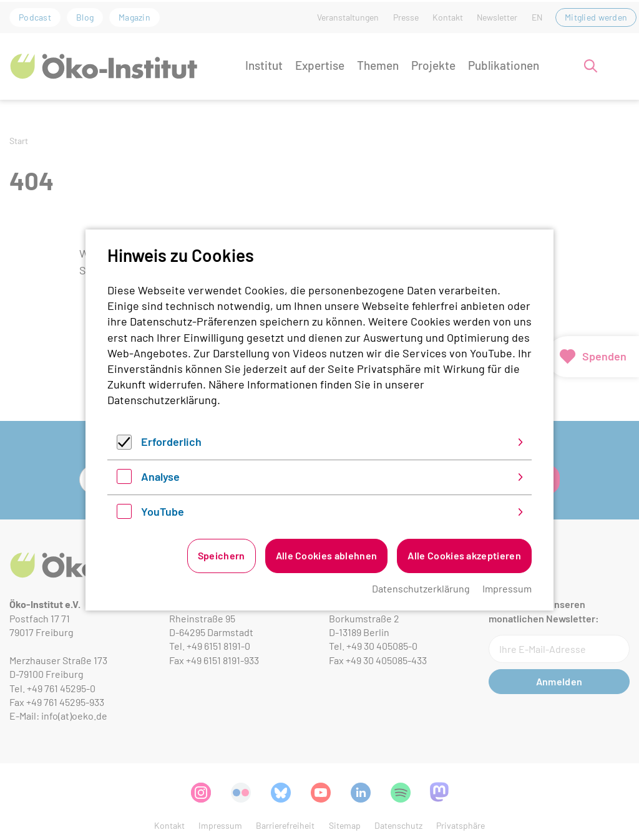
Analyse (160, 476)
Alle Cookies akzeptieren (464, 555)
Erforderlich (171, 442)
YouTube (163, 511)
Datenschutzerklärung (162, 400)
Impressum (507, 588)
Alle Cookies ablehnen (327, 555)
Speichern (222, 555)
